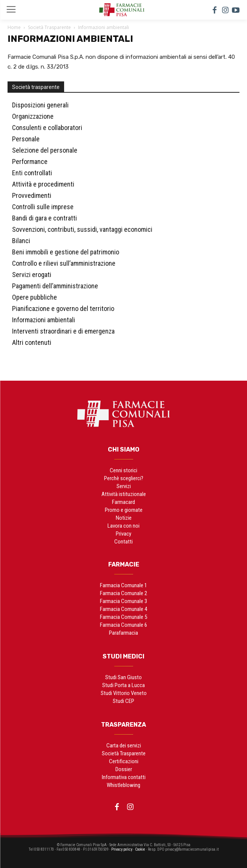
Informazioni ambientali (44, 320)
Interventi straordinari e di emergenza (63, 331)
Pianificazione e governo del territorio (63, 308)
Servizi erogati (32, 275)
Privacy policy (122, 849)
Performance (30, 162)
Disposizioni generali (40, 105)
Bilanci (21, 241)
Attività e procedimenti (43, 184)
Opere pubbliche (35, 297)
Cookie (140, 849)
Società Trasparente (49, 27)
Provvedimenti (32, 195)
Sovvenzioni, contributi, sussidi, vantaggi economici (82, 229)
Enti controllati (32, 173)
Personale (26, 139)
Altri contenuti (32, 342)
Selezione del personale (45, 150)
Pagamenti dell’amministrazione (55, 286)
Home (14, 27)
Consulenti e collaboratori (47, 128)
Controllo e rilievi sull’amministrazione (64, 263)
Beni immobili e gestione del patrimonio (66, 252)
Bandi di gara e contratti (44, 218)
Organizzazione (33, 116)
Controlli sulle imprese (43, 207)
